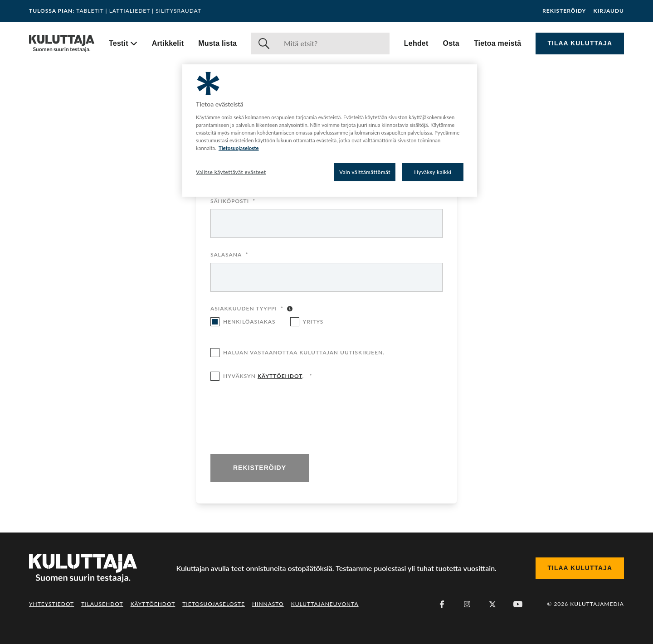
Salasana (229, 255)
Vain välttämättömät (365, 172)
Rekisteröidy (564, 11)
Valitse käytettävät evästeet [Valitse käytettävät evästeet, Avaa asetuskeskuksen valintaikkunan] (231, 172)
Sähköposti (233, 201)
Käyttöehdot (153, 604)
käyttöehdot (280, 376)
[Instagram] (467, 604)
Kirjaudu (609, 11)
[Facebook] (442, 604)
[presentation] (279, 418)
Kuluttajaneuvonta (325, 604)
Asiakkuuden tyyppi (247, 309)
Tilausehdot (102, 604)
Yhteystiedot (51, 604)
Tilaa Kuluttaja (580, 43)
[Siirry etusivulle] (62, 44)
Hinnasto (268, 604)
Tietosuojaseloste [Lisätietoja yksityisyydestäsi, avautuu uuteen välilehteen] (239, 148)
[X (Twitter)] (492, 604)
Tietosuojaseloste (214, 604)
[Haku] (333, 44)
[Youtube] (518, 604)
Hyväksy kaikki (433, 172)
